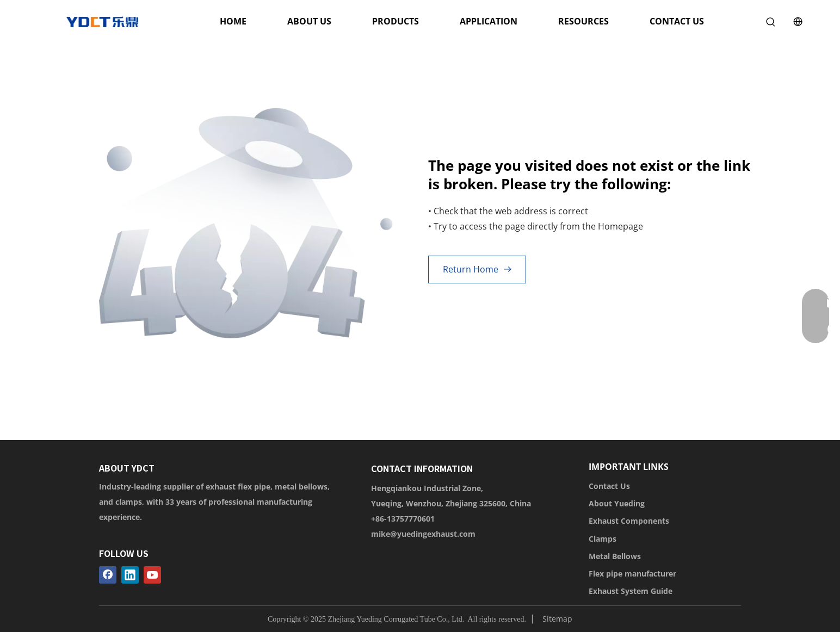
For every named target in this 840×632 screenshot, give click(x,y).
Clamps (603, 539)
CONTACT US (677, 21)
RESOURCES (583, 21)
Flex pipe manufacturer (632, 574)
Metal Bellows (615, 556)
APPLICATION (489, 21)
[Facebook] (108, 575)
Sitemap (557, 619)
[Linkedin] (130, 575)
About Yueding (617, 503)
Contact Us (609, 486)
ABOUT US (309, 21)
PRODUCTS (396, 21)
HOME (233, 21)
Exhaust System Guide (631, 591)
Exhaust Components (629, 521)
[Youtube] (152, 575)
